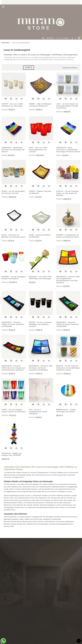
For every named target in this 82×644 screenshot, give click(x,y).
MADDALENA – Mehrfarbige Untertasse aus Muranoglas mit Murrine (13, 150)
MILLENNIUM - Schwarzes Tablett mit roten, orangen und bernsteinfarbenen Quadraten (13, 368)
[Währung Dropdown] (67, 38)
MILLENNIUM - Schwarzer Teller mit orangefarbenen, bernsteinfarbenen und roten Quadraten (68, 280)
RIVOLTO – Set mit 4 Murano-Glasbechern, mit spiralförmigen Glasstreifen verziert (68, 368)
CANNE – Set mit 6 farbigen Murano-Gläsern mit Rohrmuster (14, 411)
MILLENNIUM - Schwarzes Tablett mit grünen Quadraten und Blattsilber (68, 324)
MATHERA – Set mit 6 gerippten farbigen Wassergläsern (14, 278)
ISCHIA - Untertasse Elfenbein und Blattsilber (40, 236)
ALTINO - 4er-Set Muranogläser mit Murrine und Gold (13, 192)
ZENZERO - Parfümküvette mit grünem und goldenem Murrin (68, 236)
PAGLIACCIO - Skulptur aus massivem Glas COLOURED (11, 454)
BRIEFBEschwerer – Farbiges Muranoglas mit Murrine (66, 411)
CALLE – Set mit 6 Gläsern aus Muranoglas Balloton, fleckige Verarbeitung (67, 106)
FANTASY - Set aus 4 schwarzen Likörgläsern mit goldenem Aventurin (40, 324)
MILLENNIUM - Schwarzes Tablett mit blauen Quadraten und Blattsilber (13, 324)
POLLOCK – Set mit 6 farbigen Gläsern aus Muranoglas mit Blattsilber (67, 193)
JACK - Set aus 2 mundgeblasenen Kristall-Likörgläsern (38, 412)
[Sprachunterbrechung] (51, 38)
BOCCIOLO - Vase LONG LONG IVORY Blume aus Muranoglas (40, 278)
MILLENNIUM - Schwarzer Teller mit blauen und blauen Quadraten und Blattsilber (41, 368)
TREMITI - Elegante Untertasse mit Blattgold (40, 192)
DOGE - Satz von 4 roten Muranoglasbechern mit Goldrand (38, 150)
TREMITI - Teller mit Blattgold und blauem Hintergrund (40, 105)
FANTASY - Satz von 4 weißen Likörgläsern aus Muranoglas (12, 105)
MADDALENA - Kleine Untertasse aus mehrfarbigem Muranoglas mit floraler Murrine (68, 150)
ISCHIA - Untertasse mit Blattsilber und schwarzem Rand (13, 236)
